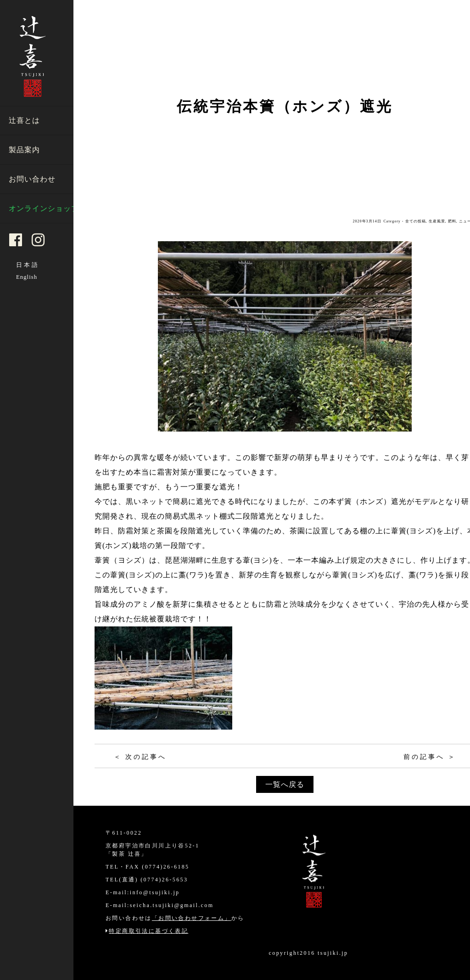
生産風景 (437, 221)
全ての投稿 (416, 221)
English (27, 277)
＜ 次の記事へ (140, 757)
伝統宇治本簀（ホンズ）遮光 (285, 106)
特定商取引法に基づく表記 (147, 931)
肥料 (452, 221)
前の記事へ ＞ (430, 757)
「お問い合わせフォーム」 (192, 918)
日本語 (28, 265)
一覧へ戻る (285, 784)
